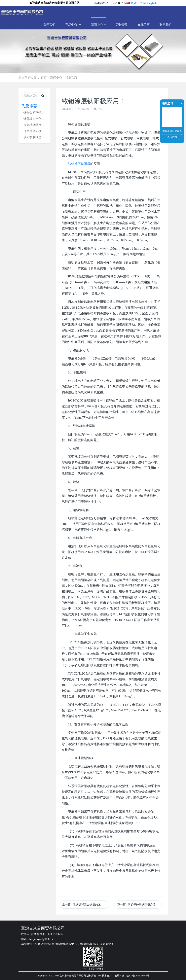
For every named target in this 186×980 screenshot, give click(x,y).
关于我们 (49, 25)
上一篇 (86, 905)
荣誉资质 (122, 25)
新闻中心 (98, 25)
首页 (44, 77)
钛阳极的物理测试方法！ (40, 137)
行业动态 (71, 77)
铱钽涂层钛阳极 (79, 164)
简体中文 (136, 3)
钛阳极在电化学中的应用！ (41, 119)
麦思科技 (119, 976)
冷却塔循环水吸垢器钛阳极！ (43, 125)
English (152, 3)
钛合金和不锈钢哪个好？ (40, 112)
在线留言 (144, 25)
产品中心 (73, 25)
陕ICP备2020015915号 (138, 976)
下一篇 (138, 905)
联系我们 (166, 25)
